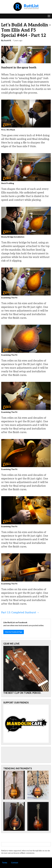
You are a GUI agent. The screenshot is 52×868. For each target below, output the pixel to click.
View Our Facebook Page (14, 632)
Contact (15, 863)
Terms (5, 863)
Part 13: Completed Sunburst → (20, 612)
